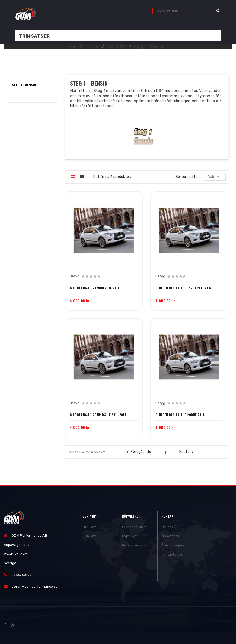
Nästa (188, 452)
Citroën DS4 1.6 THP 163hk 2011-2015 (98, 415)
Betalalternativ (134, 547)
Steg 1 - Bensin (24, 85)
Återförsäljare (173, 547)
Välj (215, 177)
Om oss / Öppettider (170, 533)
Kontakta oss (172, 556)
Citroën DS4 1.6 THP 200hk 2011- (180, 415)
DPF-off (89, 528)
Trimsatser (34, 36)
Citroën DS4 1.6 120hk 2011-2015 (95, 288)
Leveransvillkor (135, 528)
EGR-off (89, 538)
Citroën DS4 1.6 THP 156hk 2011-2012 (184, 288)
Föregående (138, 452)
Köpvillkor (130, 538)
